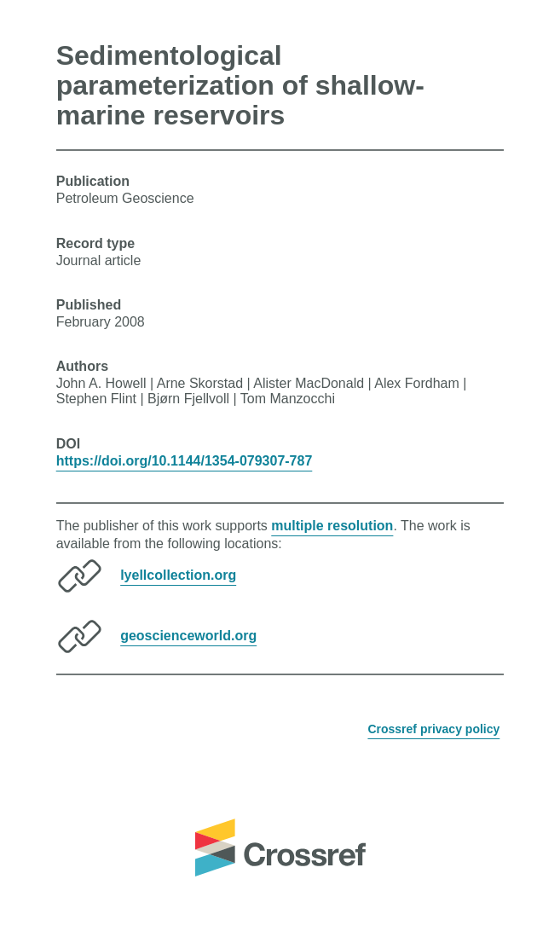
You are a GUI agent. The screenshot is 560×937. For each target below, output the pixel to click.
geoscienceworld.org (188, 636)
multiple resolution (332, 526)
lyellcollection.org (178, 575)
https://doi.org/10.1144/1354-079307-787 (185, 461)
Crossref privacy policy (433, 729)
